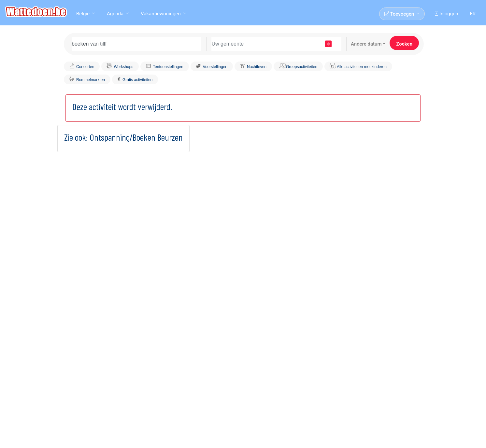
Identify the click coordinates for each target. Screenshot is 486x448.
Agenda (115, 14)
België (83, 14)
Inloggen (446, 14)
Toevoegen (399, 14)
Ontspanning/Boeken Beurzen (136, 137)
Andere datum (366, 44)
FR (473, 14)
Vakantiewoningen (161, 14)
